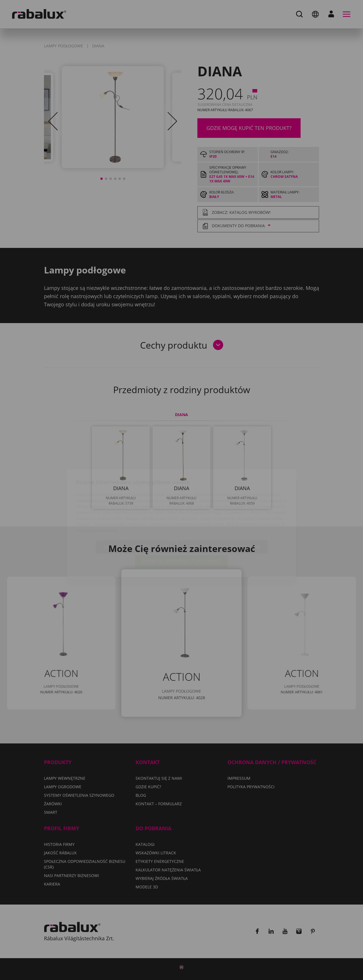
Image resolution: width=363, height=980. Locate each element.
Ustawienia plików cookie (136, 514)
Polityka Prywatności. (97, 497)
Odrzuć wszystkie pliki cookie (222, 514)
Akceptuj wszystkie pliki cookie (181, 528)
